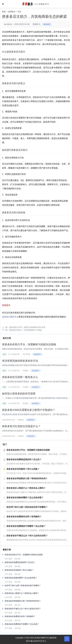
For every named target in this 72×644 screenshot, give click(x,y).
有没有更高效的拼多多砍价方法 (20, 361)
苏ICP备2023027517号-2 (36, 641)
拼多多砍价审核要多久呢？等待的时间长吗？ (23, 601)
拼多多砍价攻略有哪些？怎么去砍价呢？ (21, 578)
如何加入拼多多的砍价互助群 (19, 394)
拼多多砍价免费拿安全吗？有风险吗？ (20, 616)
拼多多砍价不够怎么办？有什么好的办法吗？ (23, 609)
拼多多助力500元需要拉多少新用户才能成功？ (29, 410)
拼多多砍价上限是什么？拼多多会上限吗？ (22, 593)
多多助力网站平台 (10, 317)
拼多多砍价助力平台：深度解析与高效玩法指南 (29, 344)
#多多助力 (47, 24)
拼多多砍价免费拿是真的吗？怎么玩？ (20, 562)
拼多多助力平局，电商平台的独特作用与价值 (27, 327)
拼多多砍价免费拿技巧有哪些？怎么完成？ (22, 624)
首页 (4, 12)
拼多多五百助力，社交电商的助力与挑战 (25, 330)
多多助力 (12, 12)
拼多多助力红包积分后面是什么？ (21, 426)
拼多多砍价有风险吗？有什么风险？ (19, 570)
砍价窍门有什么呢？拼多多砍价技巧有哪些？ (23, 585)
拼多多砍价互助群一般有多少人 (20, 377)
